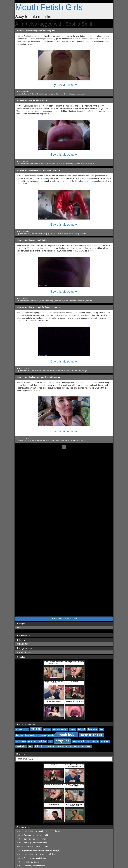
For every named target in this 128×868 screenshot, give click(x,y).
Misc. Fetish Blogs (24, 652)
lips (44, 440)
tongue (52, 301)
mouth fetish (51, 164)
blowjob (85, 371)
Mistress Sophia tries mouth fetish (32, 100)
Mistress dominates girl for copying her (32, 839)
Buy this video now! (64, 85)
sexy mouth (59, 301)
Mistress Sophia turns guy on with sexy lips (36, 31)
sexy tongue (76, 94)
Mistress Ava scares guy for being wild (32, 835)
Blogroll (21, 640)
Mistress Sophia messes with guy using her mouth (39, 170)
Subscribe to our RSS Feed (64, 619)
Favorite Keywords (26, 724)
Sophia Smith (29, 94)
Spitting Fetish (22, 644)
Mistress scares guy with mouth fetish (32, 843)
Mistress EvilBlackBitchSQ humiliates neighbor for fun (38, 831)
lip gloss (37, 94)
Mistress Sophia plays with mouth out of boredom (38, 377)
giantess (47, 729)
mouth (51, 735)
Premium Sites (24, 635)
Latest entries (23, 827)
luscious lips (80, 164)
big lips (19, 729)
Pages (21, 624)
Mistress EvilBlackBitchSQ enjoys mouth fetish (36, 854)
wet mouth (38, 440)
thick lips (44, 94)
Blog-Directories (24, 648)
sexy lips (60, 164)
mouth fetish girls (65, 94)
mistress (42, 735)
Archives (21, 754)
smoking (89, 301)
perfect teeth (21, 742)
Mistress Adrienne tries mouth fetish (31, 858)
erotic (26, 729)
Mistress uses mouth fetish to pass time (33, 847)
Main (18, 627)
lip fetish (82, 729)
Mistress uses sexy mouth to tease (31, 866)
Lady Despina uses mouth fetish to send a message (38, 850)
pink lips (83, 440)
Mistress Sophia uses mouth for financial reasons (38, 307)
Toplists (21, 657)
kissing (84, 234)
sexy (51, 742)
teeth (83, 94)
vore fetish (78, 371)
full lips (56, 94)
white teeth (69, 371)
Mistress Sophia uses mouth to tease (33, 240)
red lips (50, 94)
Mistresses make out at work (28, 862)
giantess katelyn (60, 729)
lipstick (19, 735)
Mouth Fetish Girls (49, 7)
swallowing (21, 746)
